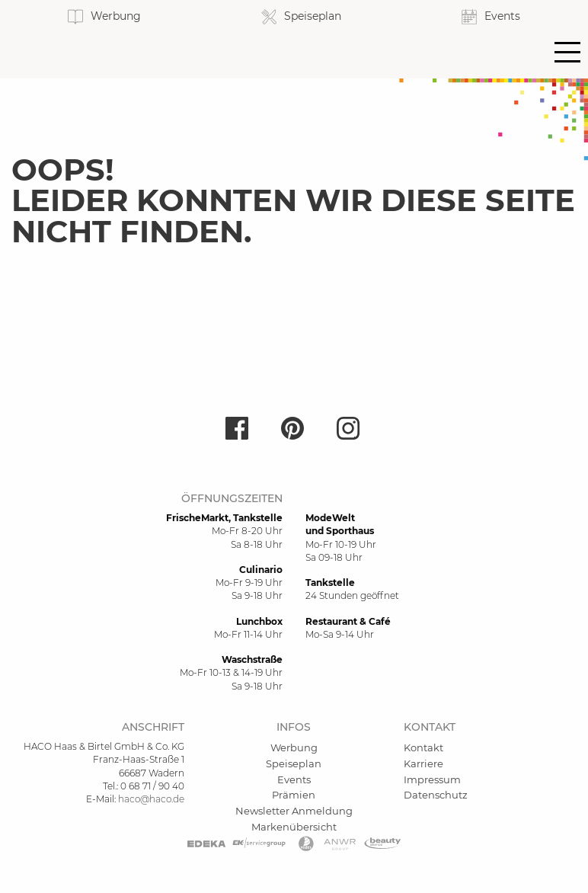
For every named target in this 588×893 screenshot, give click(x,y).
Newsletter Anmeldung (294, 811)
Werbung (294, 747)
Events (294, 779)
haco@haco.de (151, 799)
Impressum (432, 779)
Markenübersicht (294, 827)
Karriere (423, 763)
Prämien (294, 795)
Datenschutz (436, 795)
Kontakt (423, 747)
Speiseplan (294, 763)
